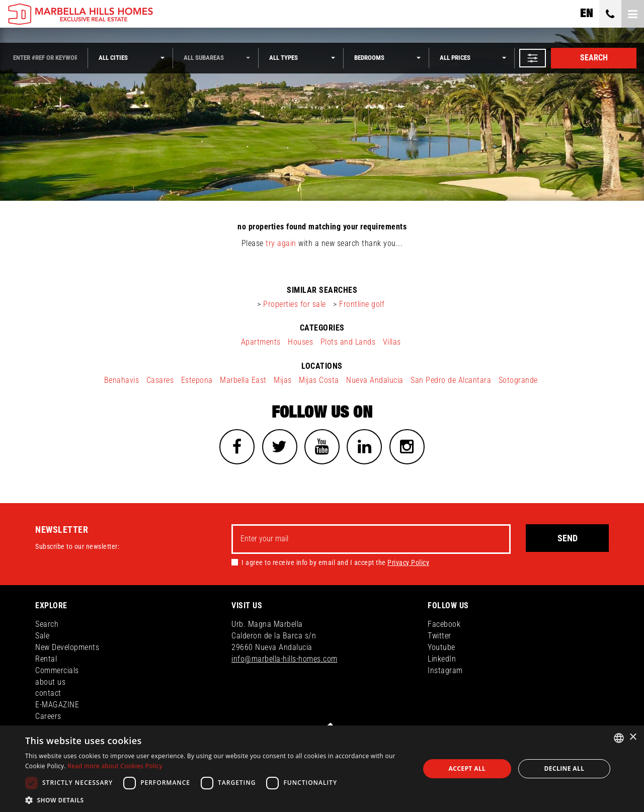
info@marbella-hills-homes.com (285, 659)
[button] (533, 58)
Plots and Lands (348, 342)
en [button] (586, 14)
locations (322, 366)
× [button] (633, 737)
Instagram (445, 670)
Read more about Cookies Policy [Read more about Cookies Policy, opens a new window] (115, 766)
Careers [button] (48, 716)
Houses (300, 342)
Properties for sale (295, 304)
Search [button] (47, 624)
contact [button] (48, 694)
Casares (160, 380)
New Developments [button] (67, 647)
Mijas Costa (319, 380)
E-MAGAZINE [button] (57, 705)
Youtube (441, 647)
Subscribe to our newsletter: (77, 546)
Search (594, 58)
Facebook (444, 624)
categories (322, 328)
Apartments (261, 342)
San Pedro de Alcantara (451, 380)
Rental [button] (46, 659)
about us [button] (50, 682)
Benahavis (122, 380)
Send (568, 538)
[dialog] (322, 769)
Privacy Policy (408, 562)
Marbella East (243, 380)
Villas (392, 342)
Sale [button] (42, 636)
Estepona (197, 380)
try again (281, 243)
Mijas (283, 380)
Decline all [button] (565, 768)
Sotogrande (518, 380)
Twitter (439, 636)
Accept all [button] (467, 768)
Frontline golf (362, 304)
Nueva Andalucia (375, 380)
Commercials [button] (57, 670)
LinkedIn (442, 659)
